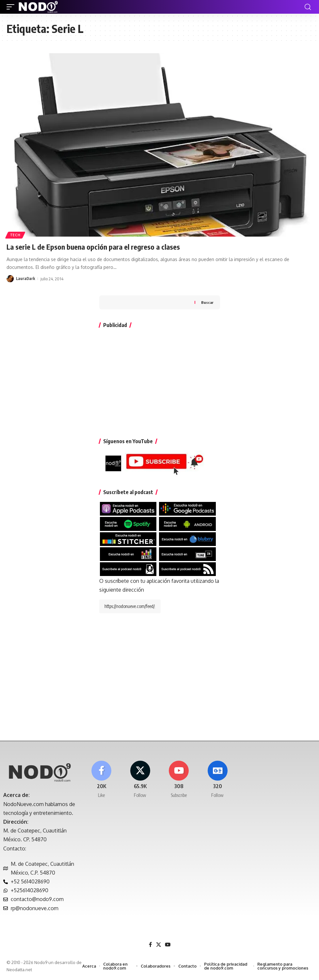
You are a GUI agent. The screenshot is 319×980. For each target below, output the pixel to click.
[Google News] (217, 782)
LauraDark (26, 278)
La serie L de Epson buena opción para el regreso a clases (100, 246)
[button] (12, 7)
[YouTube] (168, 947)
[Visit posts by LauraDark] (10, 278)
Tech (16, 235)
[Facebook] (101, 782)
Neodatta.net (25, 972)
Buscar (207, 302)
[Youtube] (179, 782)
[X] (140, 782)
